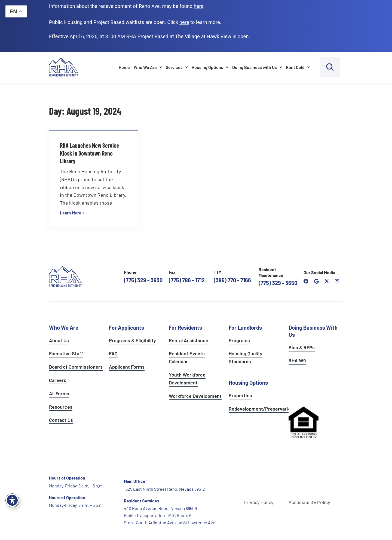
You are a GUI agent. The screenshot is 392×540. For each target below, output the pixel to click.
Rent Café (298, 67)
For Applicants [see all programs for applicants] (126, 327)
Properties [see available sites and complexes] (240, 395)
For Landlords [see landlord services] (245, 327)
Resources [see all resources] (61, 407)
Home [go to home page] (124, 67)
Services (177, 67)
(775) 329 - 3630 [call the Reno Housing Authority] (143, 280)
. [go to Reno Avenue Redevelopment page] (199, 6)
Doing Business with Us (257, 67)
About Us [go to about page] (59, 340)
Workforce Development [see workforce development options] (195, 396)
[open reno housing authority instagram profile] (337, 281)
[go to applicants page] (184, 22)
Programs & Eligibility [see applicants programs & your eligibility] (132, 340)
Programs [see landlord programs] (239, 340)
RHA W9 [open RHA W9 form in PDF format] (297, 360)
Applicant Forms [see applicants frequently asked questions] (127, 367)
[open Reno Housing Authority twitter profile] (327, 281)
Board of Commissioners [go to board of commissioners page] (76, 367)
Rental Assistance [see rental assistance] (189, 340)
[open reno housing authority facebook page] (306, 281)
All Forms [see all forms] (59, 393)
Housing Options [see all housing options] (248, 383)
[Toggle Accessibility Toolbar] (12, 500)
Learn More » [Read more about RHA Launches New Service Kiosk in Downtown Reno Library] (72, 213)
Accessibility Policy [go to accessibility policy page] (309, 502)
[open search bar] (330, 67)
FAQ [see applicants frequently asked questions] (113, 353)
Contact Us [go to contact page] (61, 420)
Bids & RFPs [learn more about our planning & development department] (302, 347)
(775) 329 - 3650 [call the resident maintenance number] (278, 283)
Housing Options (210, 67)
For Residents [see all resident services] (185, 327)
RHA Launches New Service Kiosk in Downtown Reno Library (90, 153)
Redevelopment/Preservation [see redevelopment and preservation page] (261, 409)
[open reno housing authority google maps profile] (316, 281)
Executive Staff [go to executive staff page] (66, 353)
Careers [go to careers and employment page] (58, 380)
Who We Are (148, 67)
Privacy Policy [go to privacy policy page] (258, 502)
